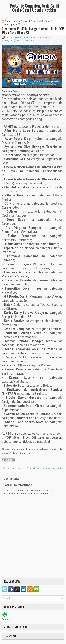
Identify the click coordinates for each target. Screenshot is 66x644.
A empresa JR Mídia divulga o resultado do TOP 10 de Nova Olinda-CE (33, 30)
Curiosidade (24, 37)
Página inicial (34, 468)
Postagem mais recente (14, 468)
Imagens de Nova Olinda (43, 37)
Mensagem (7, 40)
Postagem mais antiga (52, 468)
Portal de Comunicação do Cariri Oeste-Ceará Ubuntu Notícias (34, 8)
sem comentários (26, 40)
